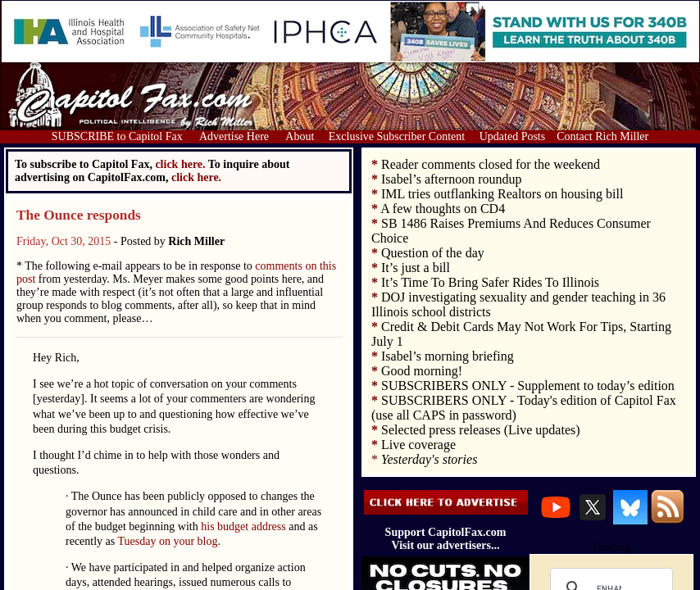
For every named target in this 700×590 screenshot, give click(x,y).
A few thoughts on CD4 (443, 209)
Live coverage (418, 445)
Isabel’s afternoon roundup (452, 179)
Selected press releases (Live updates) (481, 430)
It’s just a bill (416, 268)
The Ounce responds (79, 215)
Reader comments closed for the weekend (491, 164)
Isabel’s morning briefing (448, 356)
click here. (196, 177)
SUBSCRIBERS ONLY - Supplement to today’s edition (528, 386)
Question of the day (433, 253)
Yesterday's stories (429, 459)
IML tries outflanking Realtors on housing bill (502, 194)
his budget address (243, 526)
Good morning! (422, 371)
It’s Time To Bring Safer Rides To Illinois (490, 282)
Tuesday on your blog (168, 541)
